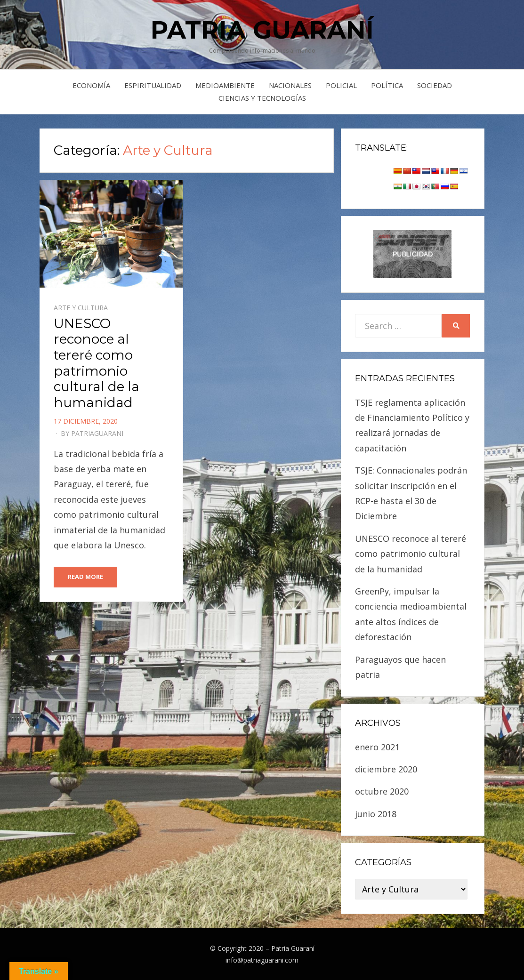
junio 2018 (376, 814)
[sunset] (412, 253)
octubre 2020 (382, 791)
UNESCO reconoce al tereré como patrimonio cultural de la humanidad (97, 363)
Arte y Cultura (81, 308)
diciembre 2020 (386, 769)
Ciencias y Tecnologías (262, 98)
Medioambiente (225, 85)
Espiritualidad (153, 85)
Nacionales (290, 85)
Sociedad (435, 85)
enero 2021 (377, 747)
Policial (341, 85)
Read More (85, 577)
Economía (91, 85)
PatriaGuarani (97, 433)
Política (387, 85)
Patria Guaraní (262, 30)
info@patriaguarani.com (262, 960)
